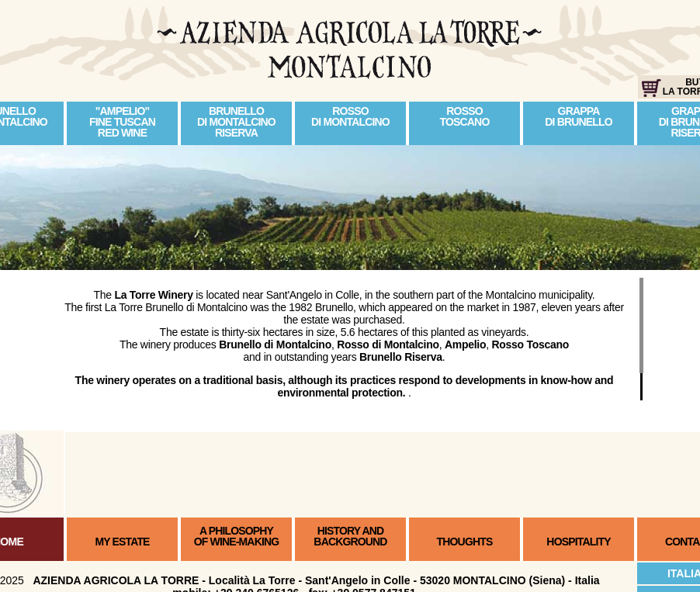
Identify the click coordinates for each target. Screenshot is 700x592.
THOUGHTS (465, 542)
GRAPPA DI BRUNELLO (578, 116)
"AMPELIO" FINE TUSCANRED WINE (122, 122)
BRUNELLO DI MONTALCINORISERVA (236, 122)
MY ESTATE (122, 542)
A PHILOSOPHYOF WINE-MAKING (237, 536)
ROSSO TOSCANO (465, 116)
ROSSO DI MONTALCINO (350, 116)
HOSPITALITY (578, 542)
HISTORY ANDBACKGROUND (350, 536)
